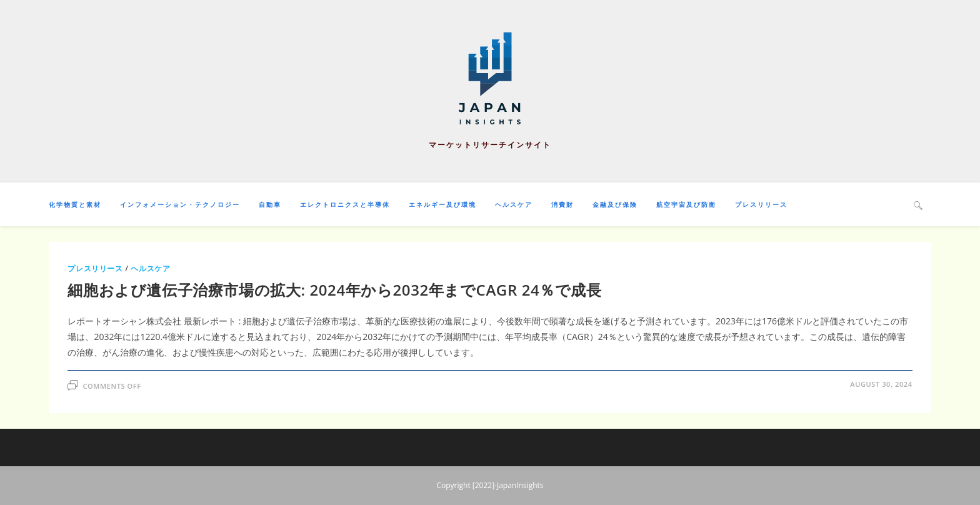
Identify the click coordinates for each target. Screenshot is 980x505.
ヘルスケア (150, 268)
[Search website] (918, 205)
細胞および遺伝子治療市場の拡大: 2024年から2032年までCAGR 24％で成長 (334, 290)
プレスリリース (95, 268)
